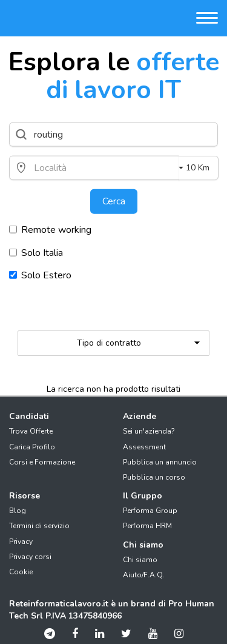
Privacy (21, 542)
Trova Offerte (31, 431)
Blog (18, 511)
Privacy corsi (30, 557)
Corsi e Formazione (42, 462)
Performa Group (150, 511)
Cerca (114, 201)
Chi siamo (140, 560)
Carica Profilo (32, 447)
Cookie (21, 572)
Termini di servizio (39, 526)
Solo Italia (36, 252)
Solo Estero (40, 275)
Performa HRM (147, 526)
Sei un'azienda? (149, 431)
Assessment (144, 447)
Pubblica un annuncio (160, 462)
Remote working (50, 229)
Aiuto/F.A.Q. (144, 575)
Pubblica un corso (154, 477)
